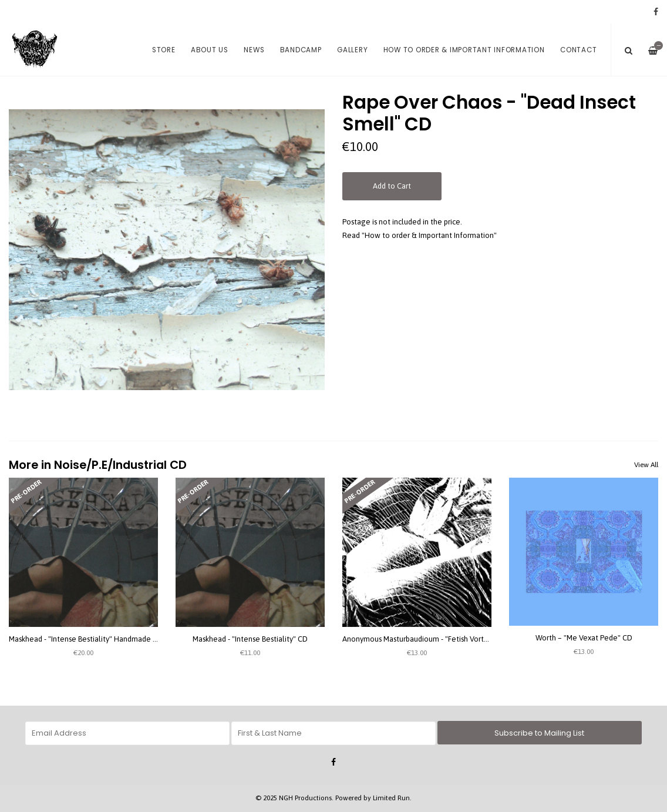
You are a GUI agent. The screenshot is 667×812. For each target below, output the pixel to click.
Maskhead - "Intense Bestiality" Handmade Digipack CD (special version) (129, 639)
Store (164, 50)
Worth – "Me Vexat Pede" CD (584, 638)
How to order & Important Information (464, 50)
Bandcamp (301, 50)
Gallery (352, 50)
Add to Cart (392, 186)
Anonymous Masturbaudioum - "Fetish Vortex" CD (425, 639)
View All (646, 465)
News (254, 50)
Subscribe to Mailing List (539, 733)
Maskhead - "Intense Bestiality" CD (250, 639)
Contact (578, 50)
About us (210, 50)
